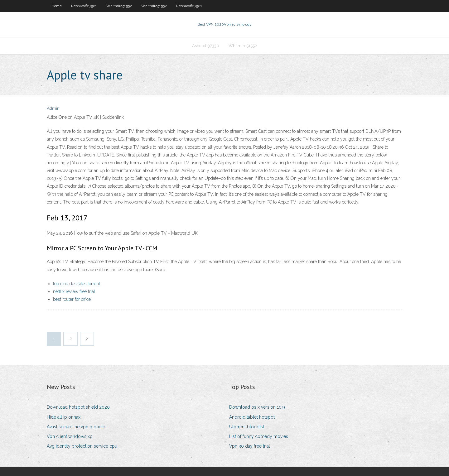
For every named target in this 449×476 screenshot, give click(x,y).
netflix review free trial (74, 291)
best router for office (72, 299)
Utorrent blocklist (247, 427)
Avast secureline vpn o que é (76, 427)
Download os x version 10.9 (257, 407)
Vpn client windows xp (70, 436)
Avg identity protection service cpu (82, 446)
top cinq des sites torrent (77, 284)
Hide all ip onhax (64, 417)
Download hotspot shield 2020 (78, 407)
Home (57, 6)
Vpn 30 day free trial (250, 446)
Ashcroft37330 (206, 46)
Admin (53, 108)
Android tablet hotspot (252, 417)
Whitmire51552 (119, 6)
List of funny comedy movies (259, 436)
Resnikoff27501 (84, 6)
